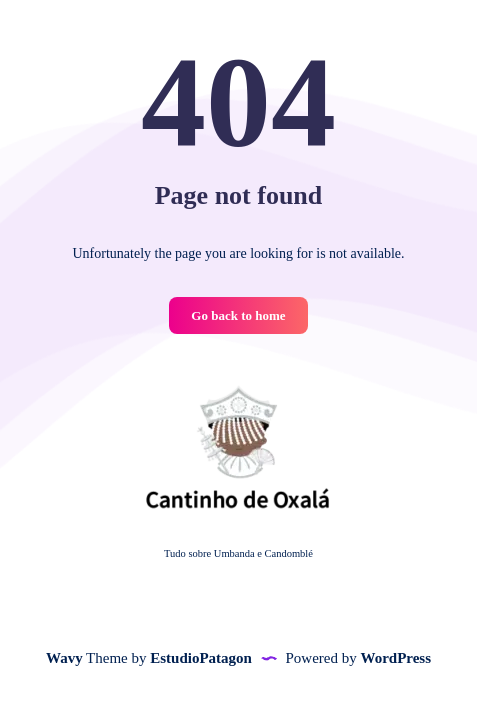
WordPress (395, 658)
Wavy (64, 658)
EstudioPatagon (201, 658)
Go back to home (238, 315)
